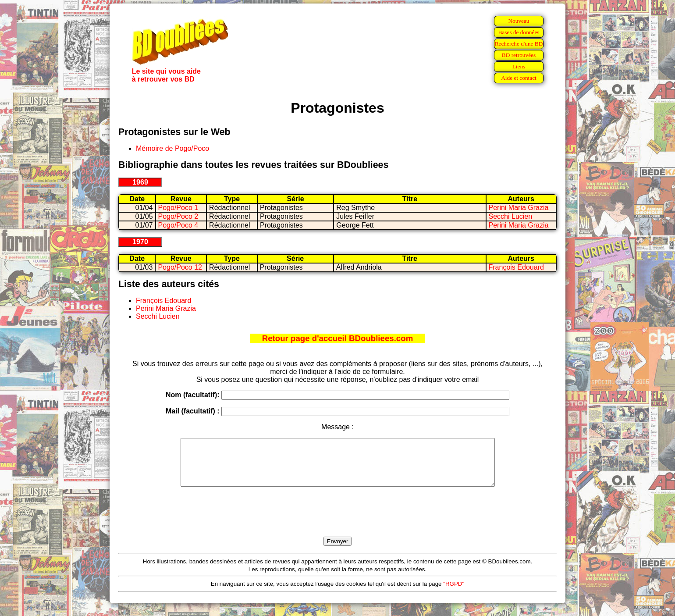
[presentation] (337, 522)
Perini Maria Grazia (519, 208)
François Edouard (516, 267)
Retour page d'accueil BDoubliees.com (337, 338)
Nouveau (519, 21)
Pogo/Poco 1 (178, 208)
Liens (519, 66)
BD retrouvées (519, 55)
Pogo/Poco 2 (178, 216)
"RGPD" (454, 593)
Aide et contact (519, 78)
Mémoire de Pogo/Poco (172, 148)
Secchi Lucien (511, 216)
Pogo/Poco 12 (180, 267)
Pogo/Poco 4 (178, 225)
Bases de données (519, 32)
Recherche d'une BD (519, 44)
